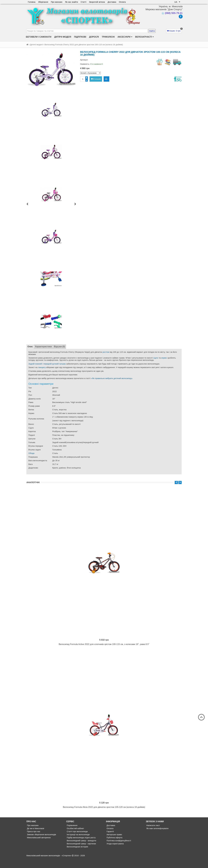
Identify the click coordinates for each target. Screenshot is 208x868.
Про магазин (57, 2)
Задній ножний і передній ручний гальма (47, 364)
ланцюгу (42, 367)
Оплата (123, 2)
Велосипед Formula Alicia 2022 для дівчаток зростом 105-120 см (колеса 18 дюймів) (104, 817)
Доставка (112, 2)
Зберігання (43, 2)
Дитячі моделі (63, 37)
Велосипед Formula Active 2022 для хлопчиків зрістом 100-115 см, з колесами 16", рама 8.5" (104, 649)
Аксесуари (125, 37)
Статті (84, 2)
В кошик (96, 79)
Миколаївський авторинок (39, 847)
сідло (156, 358)
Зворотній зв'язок (97, 2)
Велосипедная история (77, 856)
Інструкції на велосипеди (78, 844)
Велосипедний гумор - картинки (81, 853)
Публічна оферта (114, 847)
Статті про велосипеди (77, 841)
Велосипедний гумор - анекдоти (81, 850)
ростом (106, 352)
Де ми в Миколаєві (35, 838)
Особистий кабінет (75, 838)
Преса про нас (33, 841)
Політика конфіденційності (119, 850)
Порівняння (72, 835)
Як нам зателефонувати (157, 838)
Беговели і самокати (39, 37)
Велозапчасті (144, 37)
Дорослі (94, 37)
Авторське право (114, 844)
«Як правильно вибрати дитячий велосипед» (112, 378)
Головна (32, 2)
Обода (31, 453)
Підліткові (80, 37)
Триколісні (108, 37)
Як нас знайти (72, 2)
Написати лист (153, 835)
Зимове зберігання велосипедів (41, 844)
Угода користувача (115, 853)
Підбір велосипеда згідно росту (81, 847)
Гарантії (110, 841)
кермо (164, 358)
